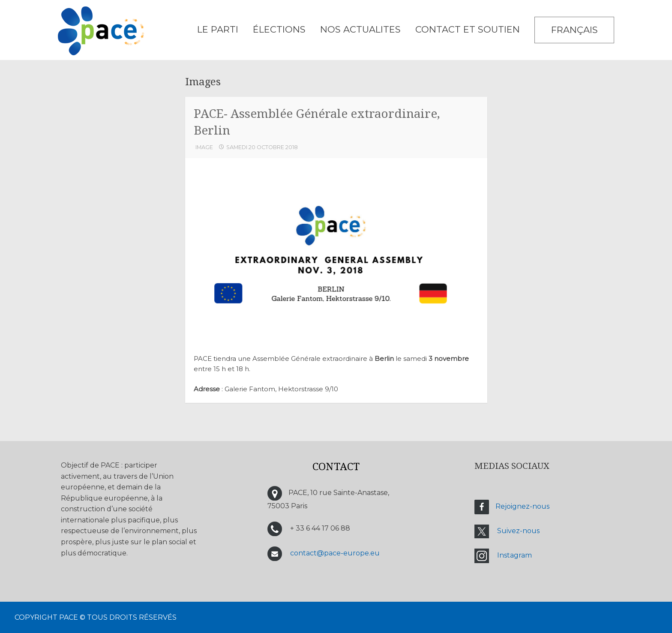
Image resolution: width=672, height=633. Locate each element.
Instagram (514, 555)
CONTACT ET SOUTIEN (468, 29)
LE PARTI (218, 29)
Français (574, 30)
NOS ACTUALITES (360, 29)
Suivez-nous (518, 531)
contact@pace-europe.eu (335, 553)
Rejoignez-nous (522, 506)
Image (204, 147)
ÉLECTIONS (279, 29)
